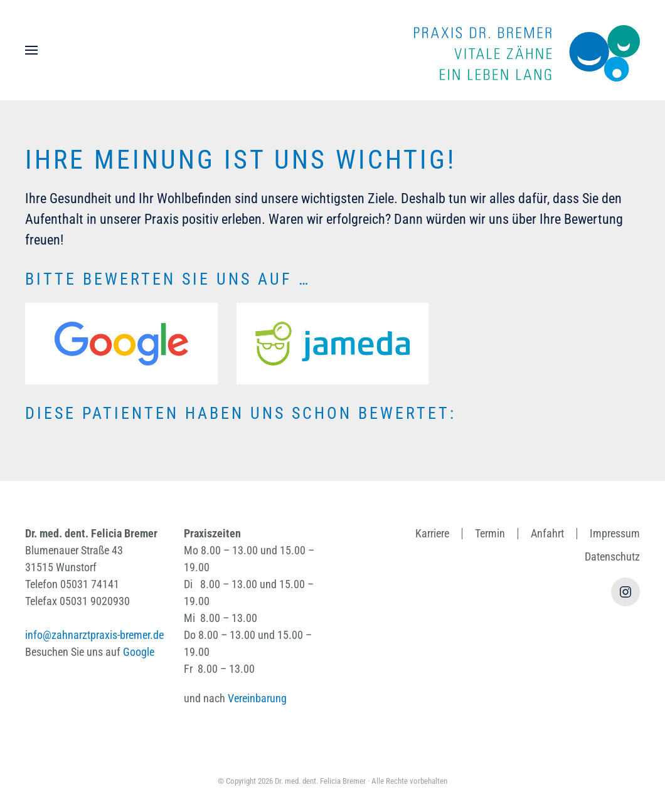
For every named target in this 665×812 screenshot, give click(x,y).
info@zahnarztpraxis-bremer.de (94, 635)
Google (139, 652)
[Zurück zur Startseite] (527, 50)
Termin (490, 533)
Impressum (615, 533)
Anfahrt (547, 533)
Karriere (432, 533)
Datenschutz (612, 556)
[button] (31, 50)
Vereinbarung (257, 698)
